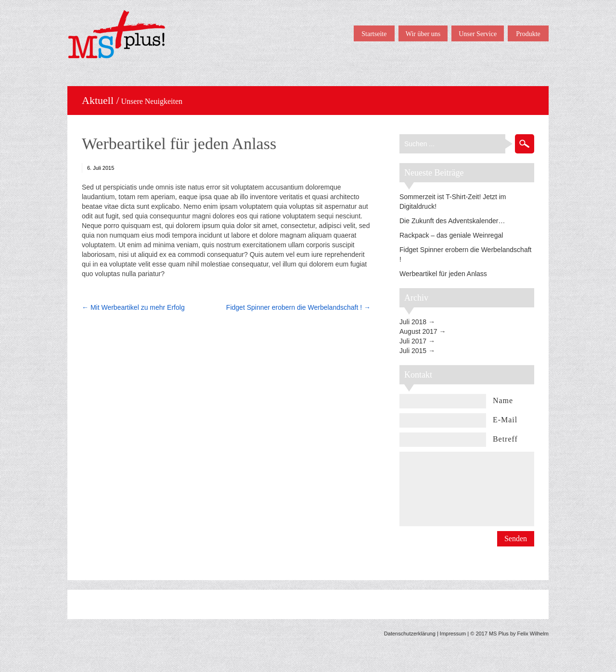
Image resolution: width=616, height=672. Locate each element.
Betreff (505, 439)
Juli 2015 (413, 351)
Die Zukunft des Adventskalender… (452, 221)
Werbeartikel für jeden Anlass (179, 144)
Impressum (453, 634)
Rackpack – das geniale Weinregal (451, 235)
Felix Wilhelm (533, 634)
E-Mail (505, 420)
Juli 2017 (413, 341)
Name (503, 400)
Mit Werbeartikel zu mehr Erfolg (138, 307)
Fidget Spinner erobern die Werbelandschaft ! (294, 307)
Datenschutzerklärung (410, 634)
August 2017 (418, 331)
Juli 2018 (413, 322)
